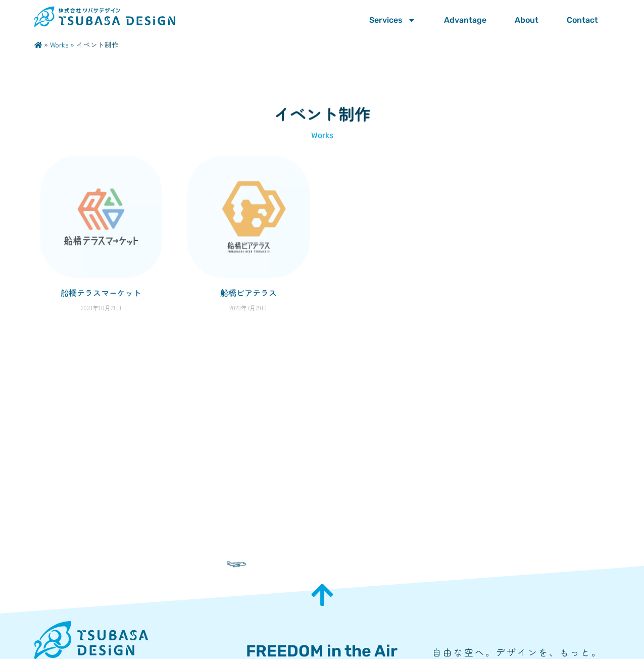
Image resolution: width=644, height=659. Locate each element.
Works (59, 44)
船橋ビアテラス (249, 293)
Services (392, 20)
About (527, 20)
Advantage (465, 20)
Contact (582, 20)
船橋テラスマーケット (101, 293)
